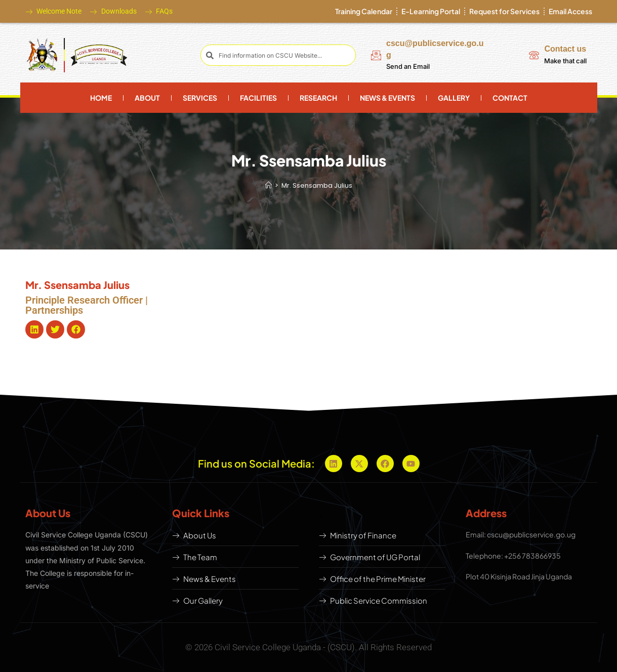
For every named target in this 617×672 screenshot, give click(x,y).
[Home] (269, 185)
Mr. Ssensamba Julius (317, 185)
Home (101, 98)
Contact (510, 98)
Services (200, 98)
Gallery (454, 98)
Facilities (258, 98)
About (147, 98)
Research (318, 98)
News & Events (387, 98)
